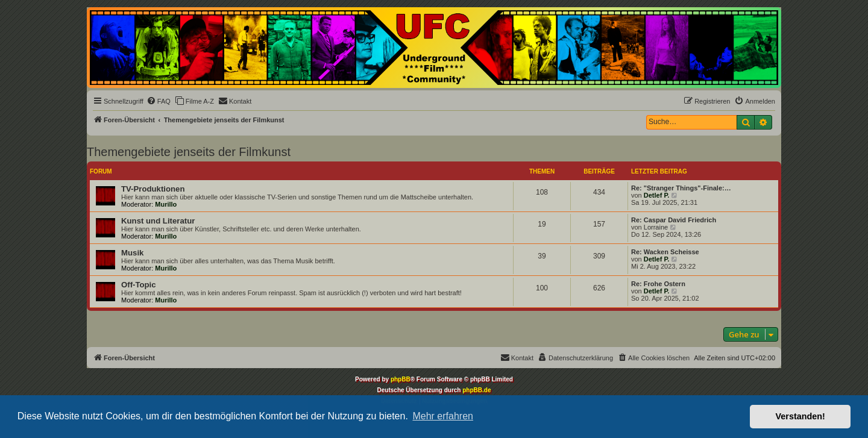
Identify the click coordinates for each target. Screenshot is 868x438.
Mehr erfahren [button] (443, 416)
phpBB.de (476, 390)
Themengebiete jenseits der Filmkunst (189, 152)
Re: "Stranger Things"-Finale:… (681, 188)
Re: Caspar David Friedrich (674, 220)
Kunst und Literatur (158, 221)
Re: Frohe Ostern (658, 284)
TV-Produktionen (153, 189)
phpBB (401, 379)
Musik (132, 253)
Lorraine (656, 227)
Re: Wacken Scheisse (665, 252)
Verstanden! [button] (800, 416)
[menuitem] (159, 101)
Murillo (166, 204)
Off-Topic (139, 285)
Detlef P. (657, 195)
